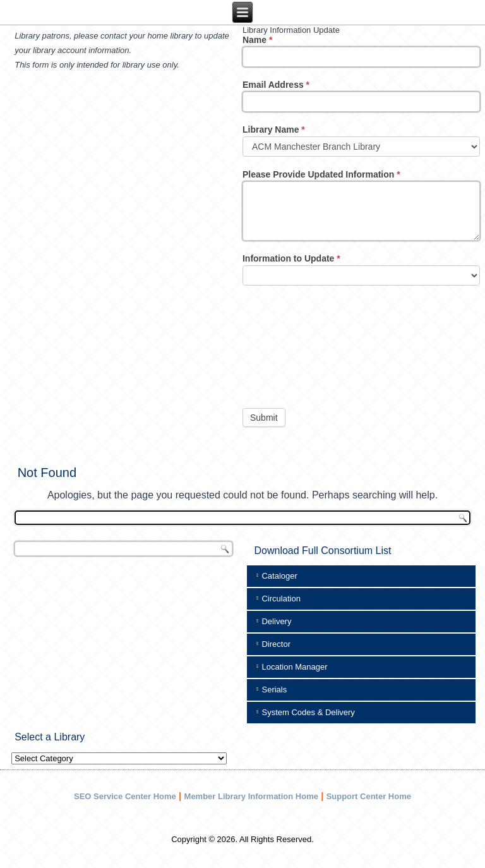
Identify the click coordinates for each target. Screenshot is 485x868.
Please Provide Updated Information (321, 174)
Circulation (281, 599)
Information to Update (291, 258)
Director (276, 644)
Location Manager (294, 667)
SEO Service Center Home (125, 796)
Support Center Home (369, 796)
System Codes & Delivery (308, 712)
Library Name (274, 130)
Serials (274, 690)
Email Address (276, 85)
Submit (264, 418)
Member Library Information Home (251, 796)
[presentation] (294, 344)
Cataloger (279, 576)
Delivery (276, 621)
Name (257, 40)
